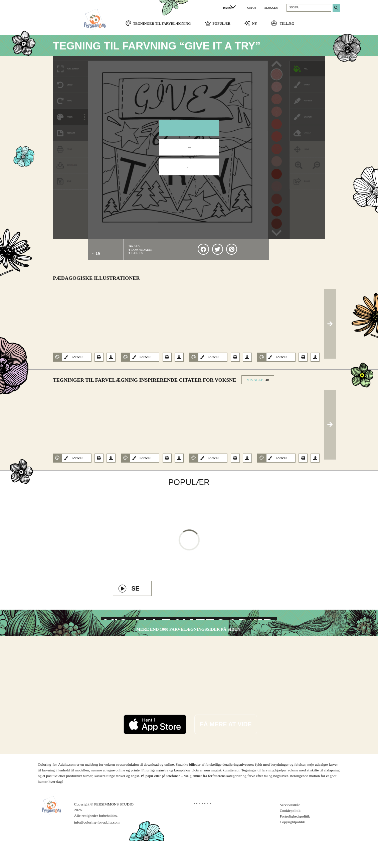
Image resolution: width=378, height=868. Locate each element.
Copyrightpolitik (292, 849)
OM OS (252, 8)
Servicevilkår (290, 832)
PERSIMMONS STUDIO (114, 831)
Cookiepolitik (290, 837)
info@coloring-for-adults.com (97, 849)
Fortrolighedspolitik (295, 843)
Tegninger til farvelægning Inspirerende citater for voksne (144, 383)
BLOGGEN (271, 8)
